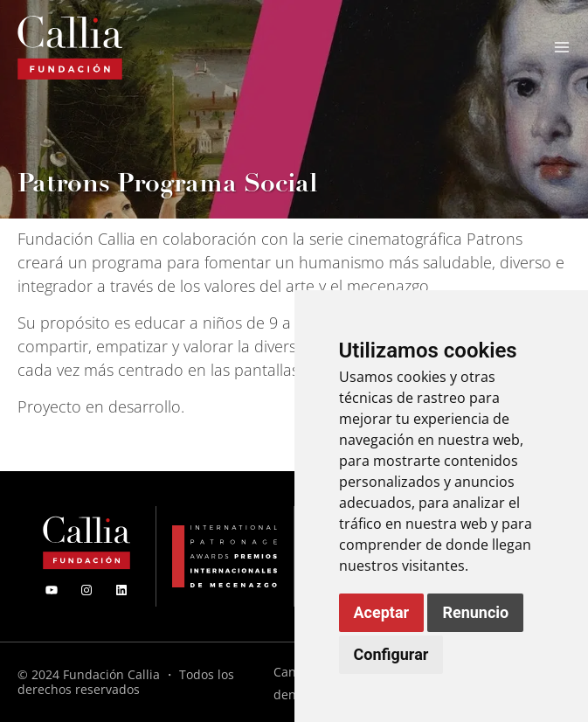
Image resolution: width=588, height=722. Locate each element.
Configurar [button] (391, 654)
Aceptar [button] (382, 612)
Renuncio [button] (475, 612)
